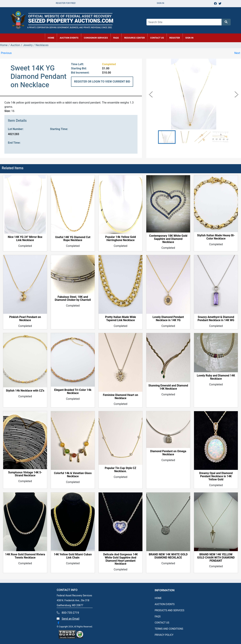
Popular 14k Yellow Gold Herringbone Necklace (120, 239)
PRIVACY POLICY (164, 635)
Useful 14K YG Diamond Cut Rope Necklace (73, 239)
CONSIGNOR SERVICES (96, 38)
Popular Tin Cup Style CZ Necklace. (120, 470)
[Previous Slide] (151, 94)
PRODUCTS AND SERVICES (170, 610)
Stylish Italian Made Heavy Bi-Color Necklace (216, 237)
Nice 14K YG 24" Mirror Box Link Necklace (25, 239)
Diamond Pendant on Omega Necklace (168, 453)
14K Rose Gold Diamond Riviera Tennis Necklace (25, 556)
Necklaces (42, 45)
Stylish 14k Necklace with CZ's (25, 391)
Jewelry (28, 45)
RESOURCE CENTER (134, 38)
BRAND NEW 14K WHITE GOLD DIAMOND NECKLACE (168, 556)
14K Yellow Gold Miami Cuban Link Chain (73, 556)
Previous (6, 53)
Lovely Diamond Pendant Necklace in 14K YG (168, 319)
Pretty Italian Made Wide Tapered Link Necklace (121, 319)
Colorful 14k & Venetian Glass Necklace (73, 475)
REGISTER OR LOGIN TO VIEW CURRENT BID (102, 82)
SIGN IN (189, 38)
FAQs (116, 38)
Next (237, 53)
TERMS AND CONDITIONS (169, 629)
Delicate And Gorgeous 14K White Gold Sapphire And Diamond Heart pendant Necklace (120, 559)
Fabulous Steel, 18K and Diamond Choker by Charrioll (73, 299)
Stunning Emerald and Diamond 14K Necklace (168, 387)
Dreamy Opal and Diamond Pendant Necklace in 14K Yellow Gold (216, 476)
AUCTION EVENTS (69, 38)
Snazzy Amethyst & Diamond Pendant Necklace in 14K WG (216, 319)
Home (4, 45)
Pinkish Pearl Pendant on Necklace (25, 319)
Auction (15, 45)
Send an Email (70, 619)
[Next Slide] (237, 94)
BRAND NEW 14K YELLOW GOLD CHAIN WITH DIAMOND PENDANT (216, 558)
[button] (167, 137)
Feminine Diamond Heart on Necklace (121, 397)
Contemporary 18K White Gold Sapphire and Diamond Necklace (168, 239)
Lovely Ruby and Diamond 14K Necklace (216, 377)
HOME (51, 38)
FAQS (158, 616)
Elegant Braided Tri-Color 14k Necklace (73, 392)
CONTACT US (157, 38)
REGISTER (175, 38)
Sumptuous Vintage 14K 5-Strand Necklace (25, 474)
